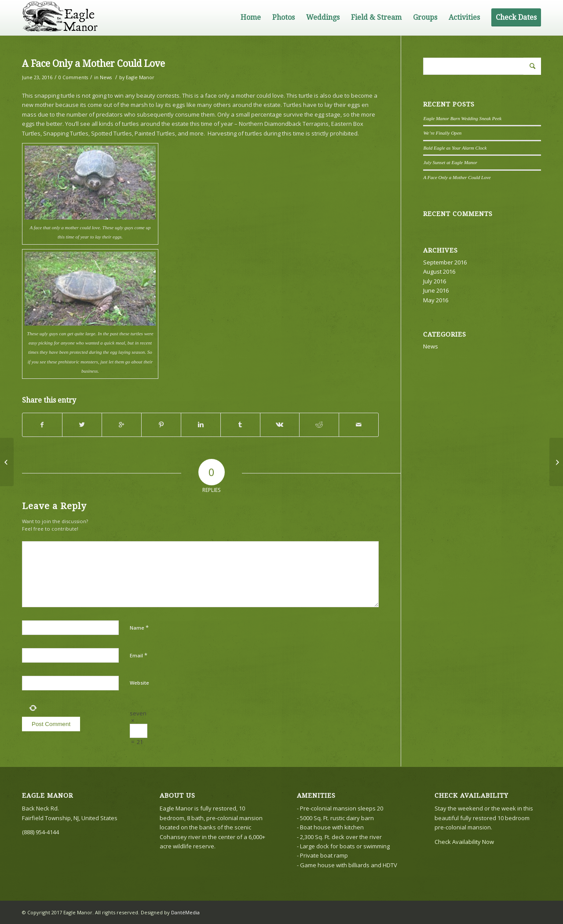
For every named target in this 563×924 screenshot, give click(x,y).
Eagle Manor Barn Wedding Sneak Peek (462, 118)
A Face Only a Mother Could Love (93, 64)
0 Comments (73, 77)
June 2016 (436, 290)
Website (139, 683)
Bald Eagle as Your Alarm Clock (455, 148)
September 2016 (445, 262)
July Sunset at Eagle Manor (450, 162)
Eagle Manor (140, 77)
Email (139, 655)
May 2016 (436, 300)
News (106, 77)
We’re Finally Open (442, 133)
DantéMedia (185, 912)
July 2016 (435, 281)
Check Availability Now (464, 842)
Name (139, 627)
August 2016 (439, 271)
